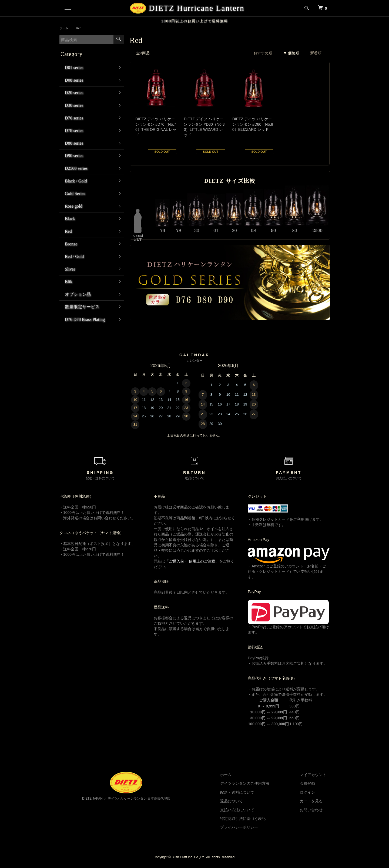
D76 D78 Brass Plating (85, 319)
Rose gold (73, 206)
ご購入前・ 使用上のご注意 (192, 561)
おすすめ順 (263, 53)
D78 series (74, 130)
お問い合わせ (314, 810)
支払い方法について (247, 810)
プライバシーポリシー (249, 827)
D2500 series (76, 168)
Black (70, 219)
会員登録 (311, 783)
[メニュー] (68, 8)
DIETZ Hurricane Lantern (196, 8)
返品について (241, 801)
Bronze (71, 244)
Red (80, 28)
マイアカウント (316, 775)
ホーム (64, 28)
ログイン (311, 792)
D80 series (74, 143)
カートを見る (314, 801)
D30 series (74, 105)
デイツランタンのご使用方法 (254, 783)
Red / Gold (74, 256)
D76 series (74, 118)
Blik (69, 282)
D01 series (74, 67)
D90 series (74, 156)
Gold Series (75, 193)
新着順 (316, 53)
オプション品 (78, 294)
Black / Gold (76, 181)
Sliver (70, 269)
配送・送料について (247, 792)
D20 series (74, 93)
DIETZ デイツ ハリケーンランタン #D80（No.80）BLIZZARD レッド (253, 124)
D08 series (74, 80)
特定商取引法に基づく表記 (252, 819)
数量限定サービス (82, 307)
